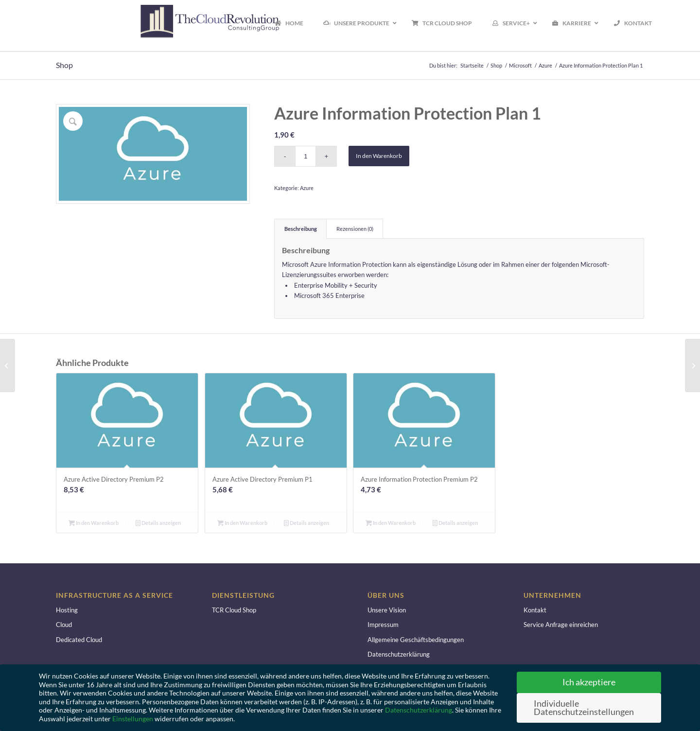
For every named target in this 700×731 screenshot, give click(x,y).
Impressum (383, 625)
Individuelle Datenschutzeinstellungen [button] (584, 708)
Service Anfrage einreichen (561, 625)
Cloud (64, 625)
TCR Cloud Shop (234, 610)
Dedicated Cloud (79, 640)
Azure (307, 188)
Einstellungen (133, 719)
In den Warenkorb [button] (94, 523)
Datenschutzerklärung (399, 654)
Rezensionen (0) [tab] (355, 229)
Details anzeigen (158, 523)
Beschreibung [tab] (301, 229)
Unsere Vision (387, 610)
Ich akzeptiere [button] (589, 682)
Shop (64, 65)
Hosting (67, 610)
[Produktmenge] (306, 156)
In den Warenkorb (379, 156)
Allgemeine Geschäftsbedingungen (416, 640)
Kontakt (535, 610)
